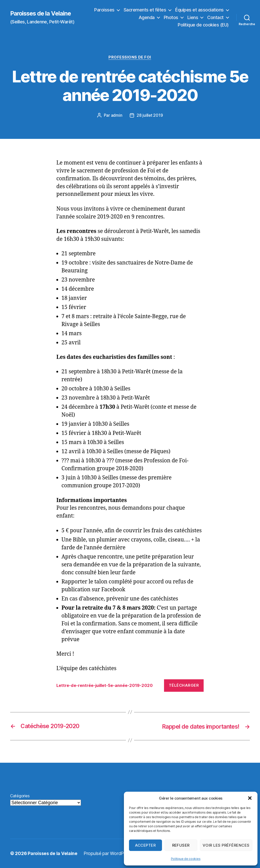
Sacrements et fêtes (145, 10)
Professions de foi (130, 57)
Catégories (20, 796)
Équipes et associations (199, 10)
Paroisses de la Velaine (42, 13)
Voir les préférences (226, 845)
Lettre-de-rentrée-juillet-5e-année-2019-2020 (108, 686)
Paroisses (104, 10)
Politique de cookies (186, 859)
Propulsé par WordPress (108, 854)
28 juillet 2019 (150, 115)
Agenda (147, 17)
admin (116, 115)
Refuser (181, 845)
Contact (215, 17)
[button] (250, 798)
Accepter (145, 845)
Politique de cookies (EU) (203, 25)
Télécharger (184, 686)
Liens (193, 17)
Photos (171, 17)
